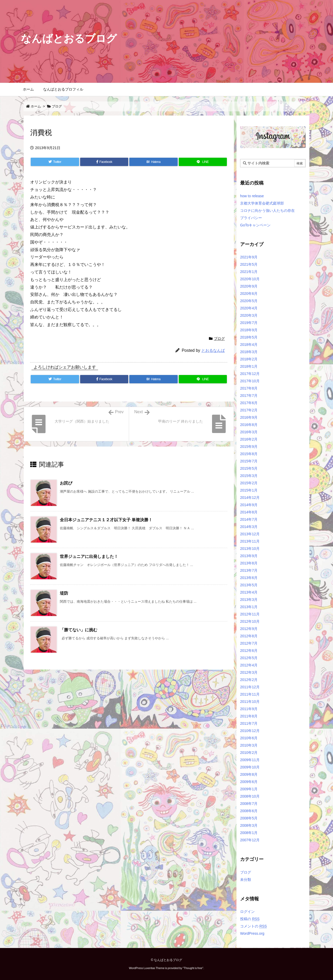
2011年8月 (249, 716)
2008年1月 (249, 833)
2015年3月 (249, 476)
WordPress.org (252, 933)
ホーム (36, 106)
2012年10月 (250, 621)
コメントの (254, 926)
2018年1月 (249, 366)
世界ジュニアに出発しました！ (89, 556)
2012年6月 (249, 651)
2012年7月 (249, 643)
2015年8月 (249, 454)
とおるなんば (213, 350)
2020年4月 (249, 308)
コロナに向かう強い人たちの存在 (267, 211)
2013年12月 (250, 534)
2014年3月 (249, 527)
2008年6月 (249, 811)
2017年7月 (249, 396)
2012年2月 (249, 680)
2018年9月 (249, 330)
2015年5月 (249, 468)
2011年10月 (250, 702)
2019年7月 (249, 323)
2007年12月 (250, 840)
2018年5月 (249, 337)
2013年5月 (249, 585)
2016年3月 (249, 432)
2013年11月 (250, 541)
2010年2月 (249, 753)
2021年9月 (249, 257)
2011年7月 (249, 723)
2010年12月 (250, 731)
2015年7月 (249, 461)
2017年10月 (250, 381)
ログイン (247, 912)
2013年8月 (249, 563)
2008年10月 (250, 796)
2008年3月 (249, 825)
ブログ (57, 106)
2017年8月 (249, 388)
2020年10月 (250, 279)
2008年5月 (249, 818)
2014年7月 (249, 519)
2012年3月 (249, 672)
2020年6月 (249, 294)
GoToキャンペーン (255, 225)
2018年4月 (249, 345)
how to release (252, 196)
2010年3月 (249, 745)
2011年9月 (249, 709)
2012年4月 (249, 665)
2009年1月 (249, 789)
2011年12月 (250, 687)
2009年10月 (250, 767)
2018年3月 (249, 352)
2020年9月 (249, 286)
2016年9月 (249, 417)
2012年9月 (249, 629)
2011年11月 (250, 694)
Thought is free (193, 968)
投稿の (250, 919)
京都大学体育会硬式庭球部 (262, 203)
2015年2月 (249, 483)
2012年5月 (249, 658)
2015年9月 (249, 447)
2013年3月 (249, 600)
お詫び (66, 483)
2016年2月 (249, 439)
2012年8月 (249, 636)
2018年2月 (249, 359)
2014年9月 (249, 505)
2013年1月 (249, 607)
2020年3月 (249, 315)
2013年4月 (249, 592)
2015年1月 (249, 490)
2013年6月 (249, 578)
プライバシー (251, 218)
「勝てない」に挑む (79, 630)
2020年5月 (249, 301)
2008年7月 (249, 804)
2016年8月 (249, 425)
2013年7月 (249, 570)
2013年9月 (249, 556)
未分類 (246, 880)
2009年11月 (250, 760)
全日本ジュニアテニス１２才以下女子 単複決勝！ (106, 520)
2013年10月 (250, 549)
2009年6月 (249, 782)
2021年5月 (249, 264)
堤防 (64, 593)
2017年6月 (249, 403)
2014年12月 (250, 498)
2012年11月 (250, 614)
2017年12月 (250, 374)
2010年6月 (249, 738)
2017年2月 (249, 410)
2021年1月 (249, 272)
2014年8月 (249, 512)
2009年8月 (249, 774)
